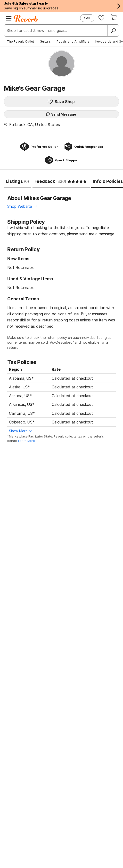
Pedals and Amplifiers (73, 41)
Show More (18, 431)
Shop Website (20, 206)
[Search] (113, 30)
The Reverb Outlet (20, 41)
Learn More (27, 441)
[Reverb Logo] (26, 18)
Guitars (45, 41)
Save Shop (61, 102)
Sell (87, 18)
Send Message (61, 114)
